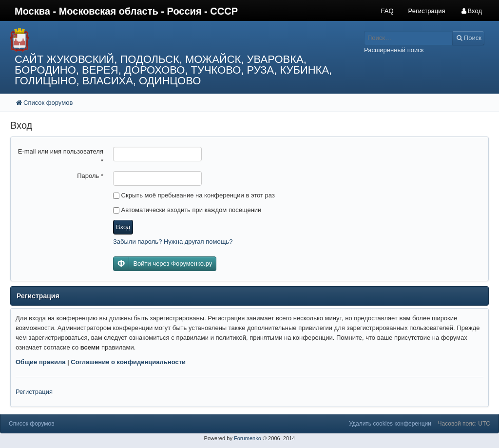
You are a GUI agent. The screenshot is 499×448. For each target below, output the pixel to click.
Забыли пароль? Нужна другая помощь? (173, 242)
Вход (123, 227)
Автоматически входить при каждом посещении (187, 210)
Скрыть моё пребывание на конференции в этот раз (194, 195)
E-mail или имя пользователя (61, 156)
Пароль (90, 176)
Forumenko (248, 438)
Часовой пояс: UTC (464, 424)
